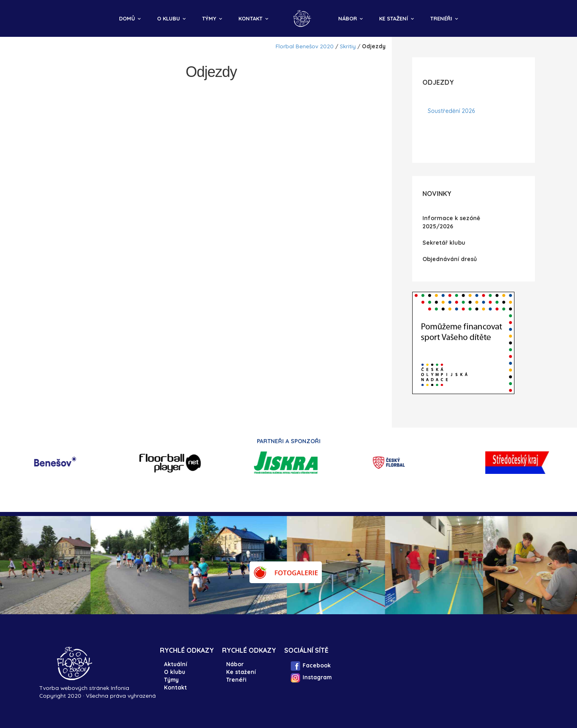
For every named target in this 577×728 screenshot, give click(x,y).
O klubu (168, 18)
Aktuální (175, 664)
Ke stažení (394, 18)
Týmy (209, 18)
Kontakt (250, 18)
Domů (127, 18)
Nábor (348, 18)
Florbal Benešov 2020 (305, 46)
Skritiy (348, 46)
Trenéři (441, 18)
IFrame (463, 343)
